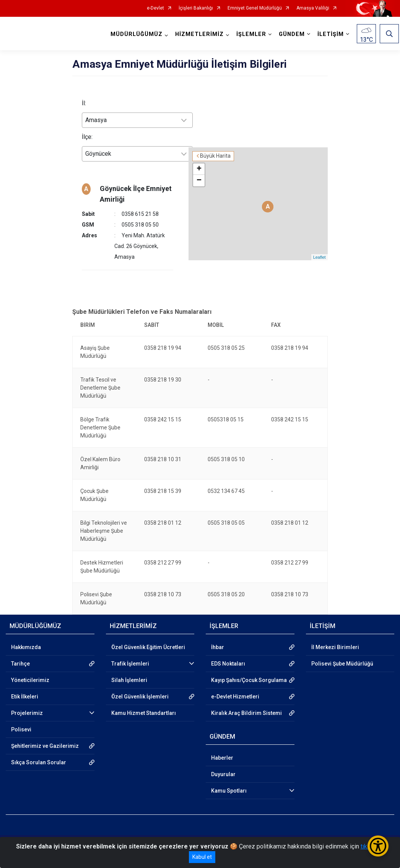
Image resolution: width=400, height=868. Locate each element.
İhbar (218, 636)
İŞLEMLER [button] (252, 34)
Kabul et (202, 857)
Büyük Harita (233, 132)
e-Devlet (155, 8)
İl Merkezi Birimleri (335, 636)
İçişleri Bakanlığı (196, 8)
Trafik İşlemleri (130, 653)
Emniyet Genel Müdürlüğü (255, 8)
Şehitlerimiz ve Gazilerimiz (45, 735)
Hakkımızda (26, 636)
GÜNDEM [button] (293, 34)
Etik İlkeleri (25, 686)
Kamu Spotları (229, 780)
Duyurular (223, 764)
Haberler (222, 747)
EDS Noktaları (228, 653)
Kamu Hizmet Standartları (144, 702)
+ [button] (216, 145)
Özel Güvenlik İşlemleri (140, 686)
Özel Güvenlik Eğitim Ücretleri (148, 636)
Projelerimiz (27, 702)
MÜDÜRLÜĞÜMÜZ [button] (138, 34)
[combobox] (137, 120)
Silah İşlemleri (129, 669)
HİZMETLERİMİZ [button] (201, 34)
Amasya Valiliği (313, 8)
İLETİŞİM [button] (332, 34)
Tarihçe (20, 653)
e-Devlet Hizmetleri (235, 686)
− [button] (216, 157)
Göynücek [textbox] (98, 154)
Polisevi (21, 719)
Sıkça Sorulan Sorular (39, 752)
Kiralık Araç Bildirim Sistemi (246, 702)
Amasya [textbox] (96, 120)
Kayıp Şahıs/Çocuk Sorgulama (249, 669)
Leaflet (320, 235)
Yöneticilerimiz (30, 669)
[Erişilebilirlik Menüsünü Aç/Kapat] (378, 846)
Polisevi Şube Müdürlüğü (342, 653)
